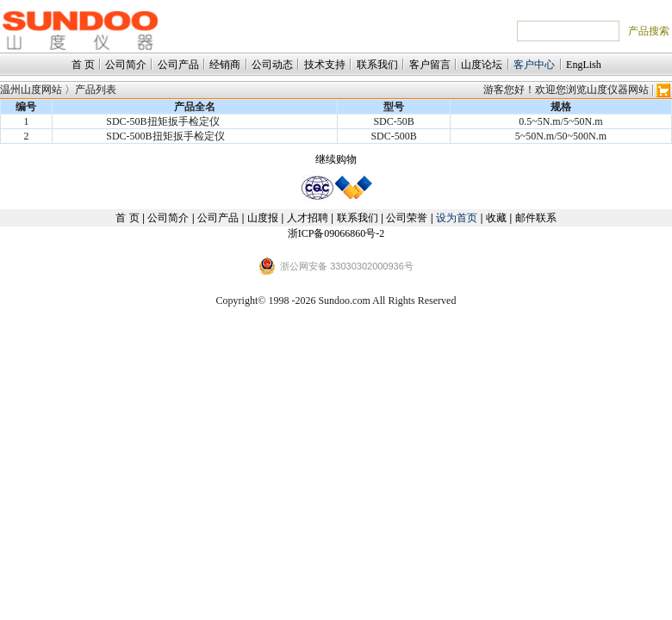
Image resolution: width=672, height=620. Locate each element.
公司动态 (272, 65)
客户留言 (430, 65)
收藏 (496, 218)
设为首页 (457, 218)
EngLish (584, 65)
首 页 (83, 65)
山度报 (263, 218)
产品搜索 (649, 31)
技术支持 (325, 65)
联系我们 (377, 65)
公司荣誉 (407, 218)
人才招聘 (308, 218)
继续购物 (336, 159)
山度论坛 (482, 65)
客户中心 (534, 65)
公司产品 (178, 65)
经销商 (225, 65)
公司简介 (126, 65)
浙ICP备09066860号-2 (336, 233)
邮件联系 (536, 218)
